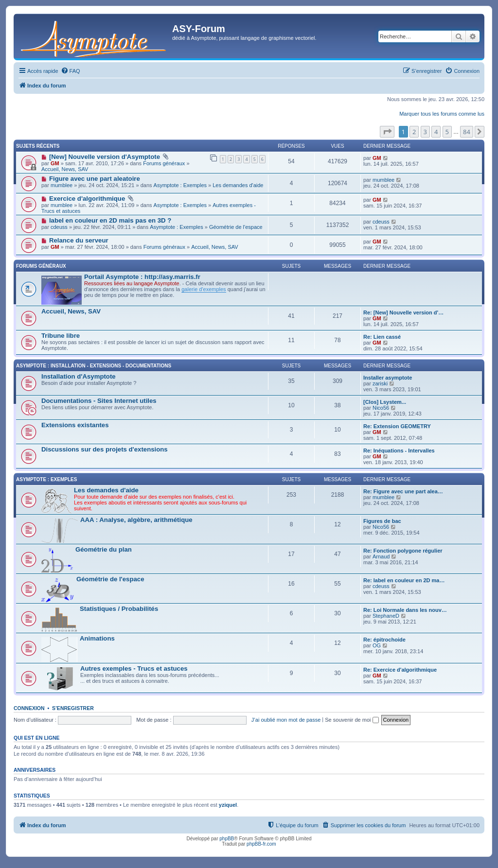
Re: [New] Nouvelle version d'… (403, 312)
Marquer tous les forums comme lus (442, 114)
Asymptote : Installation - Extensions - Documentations (94, 366)
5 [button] (447, 132)
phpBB (227, 839)
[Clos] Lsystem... (385, 402)
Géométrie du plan (104, 549)
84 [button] (467, 132)
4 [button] (436, 132)
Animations (97, 638)
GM (55, 163)
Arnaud (381, 556)
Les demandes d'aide (238, 185)
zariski (380, 383)
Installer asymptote (388, 378)
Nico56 (381, 408)
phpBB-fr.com (261, 844)
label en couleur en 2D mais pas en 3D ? (110, 220)
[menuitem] (71, 71)
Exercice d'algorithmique (87, 199)
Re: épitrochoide (384, 640)
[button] (387, 132)
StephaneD (386, 616)
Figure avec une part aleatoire (95, 179)
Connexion (29, 708)
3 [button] (425, 132)
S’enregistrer (73, 708)
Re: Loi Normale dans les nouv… (405, 610)
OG (377, 645)
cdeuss (59, 227)
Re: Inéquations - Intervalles (399, 451)
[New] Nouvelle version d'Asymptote (105, 157)
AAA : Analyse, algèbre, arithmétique (136, 520)
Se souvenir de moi (352, 720)
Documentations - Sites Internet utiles (99, 401)
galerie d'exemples (204, 289)
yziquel (228, 805)
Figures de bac (382, 521)
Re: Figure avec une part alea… (403, 491)
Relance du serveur (79, 240)
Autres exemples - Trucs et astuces (134, 668)
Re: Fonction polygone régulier (403, 551)
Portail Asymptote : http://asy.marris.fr (142, 277)
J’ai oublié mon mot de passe (286, 720)
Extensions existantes (75, 425)
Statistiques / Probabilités (119, 609)
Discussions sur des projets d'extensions (105, 449)
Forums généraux (164, 163)
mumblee (62, 185)
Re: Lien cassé (382, 337)
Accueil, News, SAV (65, 169)
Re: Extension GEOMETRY (397, 426)
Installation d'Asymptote (79, 376)
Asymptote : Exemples (180, 185)
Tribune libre (61, 336)
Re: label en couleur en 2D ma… (404, 580)
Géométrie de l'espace (236, 227)
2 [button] (414, 132)
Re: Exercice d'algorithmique (400, 670)
